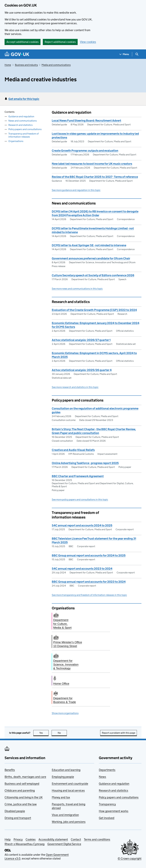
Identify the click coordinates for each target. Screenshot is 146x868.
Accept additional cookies (23, 42)
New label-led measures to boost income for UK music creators (92, 164)
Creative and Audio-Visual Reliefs (73, 450)
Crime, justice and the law (21, 804)
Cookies (31, 839)
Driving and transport (18, 818)
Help (8, 839)
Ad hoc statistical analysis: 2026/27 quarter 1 (81, 340)
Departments (107, 770)
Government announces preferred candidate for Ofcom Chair (91, 258)
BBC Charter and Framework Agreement (78, 476)
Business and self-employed (22, 784)
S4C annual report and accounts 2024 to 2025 (82, 525)
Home (8, 65)
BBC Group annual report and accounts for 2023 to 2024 (89, 582)
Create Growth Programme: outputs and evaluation (85, 151)
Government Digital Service (64, 844)
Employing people (63, 777)
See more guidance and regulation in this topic (76, 190)
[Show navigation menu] (124, 54)
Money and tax (61, 797)
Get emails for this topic (24, 99)
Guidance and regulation (21, 116)
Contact (76, 839)
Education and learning (66, 770)
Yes (44, 733)
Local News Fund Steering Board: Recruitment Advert (86, 121)
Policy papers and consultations (25, 129)
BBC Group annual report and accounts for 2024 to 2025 (89, 555)
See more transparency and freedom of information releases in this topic (89, 595)
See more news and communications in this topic (77, 289)
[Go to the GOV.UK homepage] (17, 54)
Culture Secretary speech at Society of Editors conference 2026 (93, 275)
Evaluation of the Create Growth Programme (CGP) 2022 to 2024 (94, 310)
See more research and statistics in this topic (75, 387)
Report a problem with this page (119, 733)
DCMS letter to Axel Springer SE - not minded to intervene (89, 245)
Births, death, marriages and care (25, 777)
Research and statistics (20, 125)
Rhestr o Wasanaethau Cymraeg (25, 844)
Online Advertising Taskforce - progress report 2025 (85, 463)
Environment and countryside (70, 784)
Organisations (16, 141)
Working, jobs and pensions (69, 822)
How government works (114, 811)
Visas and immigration (65, 815)
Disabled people (15, 811)
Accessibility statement (53, 839)
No (62, 733)
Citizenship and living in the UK (24, 797)
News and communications (23, 121)
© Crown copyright (130, 858)
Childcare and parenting (20, 790)
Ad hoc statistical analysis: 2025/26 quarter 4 (82, 370)
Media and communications (56, 65)
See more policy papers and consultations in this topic (80, 499)
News (102, 777)
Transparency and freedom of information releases (24, 135)
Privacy (18, 839)
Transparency (107, 804)
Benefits (10, 770)
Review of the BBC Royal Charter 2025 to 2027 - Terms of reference (95, 177)
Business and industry (26, 65)
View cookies (88, 42)
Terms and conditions (97, 839)
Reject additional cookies (60, 42)
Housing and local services (68, 790)
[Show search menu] (137, 54)
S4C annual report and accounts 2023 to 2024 (82, 569)
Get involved (107, 818)
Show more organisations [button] (65, 713)
